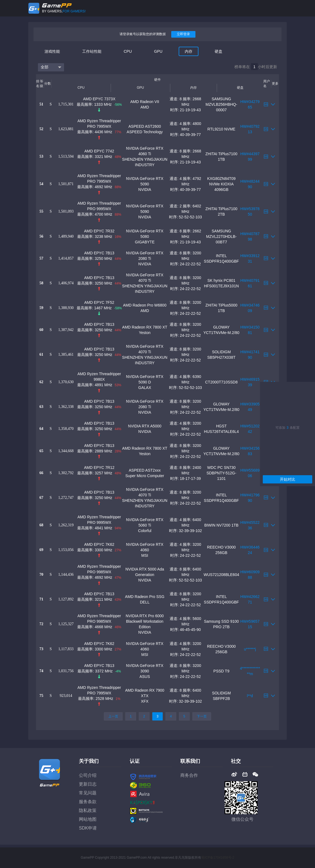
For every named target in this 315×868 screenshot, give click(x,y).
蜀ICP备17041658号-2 (218, 858)
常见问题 (88, 793)
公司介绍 (88, 775)
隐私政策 (88, 810)
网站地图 (88, 819)
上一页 (113, 716)
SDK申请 (88, 828)
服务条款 (88, 802)
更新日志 (88, 784)
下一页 (202, 716)
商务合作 (189, 775)
